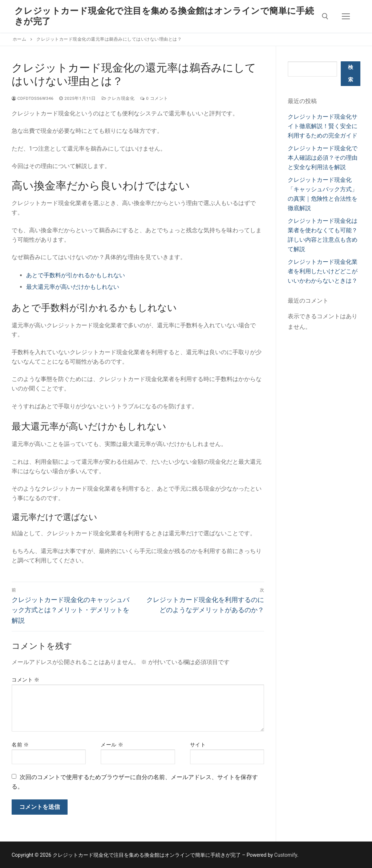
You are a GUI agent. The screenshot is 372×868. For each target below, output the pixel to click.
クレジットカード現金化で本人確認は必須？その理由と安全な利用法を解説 (323, 158)
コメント (25, 680)
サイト (198, 745)
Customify (286, 855)
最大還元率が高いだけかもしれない (73, 287)
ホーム (20, 39)
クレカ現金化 (118, 98)
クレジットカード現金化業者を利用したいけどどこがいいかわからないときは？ (323, 271)
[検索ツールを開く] (325, 16)
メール (112, 745)
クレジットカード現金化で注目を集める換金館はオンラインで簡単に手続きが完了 (164, 16)
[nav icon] (346, 16)
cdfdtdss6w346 (33, 98)
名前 (20, 745)
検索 (351, 73)
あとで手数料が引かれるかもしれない (76, 275)
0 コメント (154, 98)
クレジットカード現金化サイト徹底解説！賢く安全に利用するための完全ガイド (323, 126)
